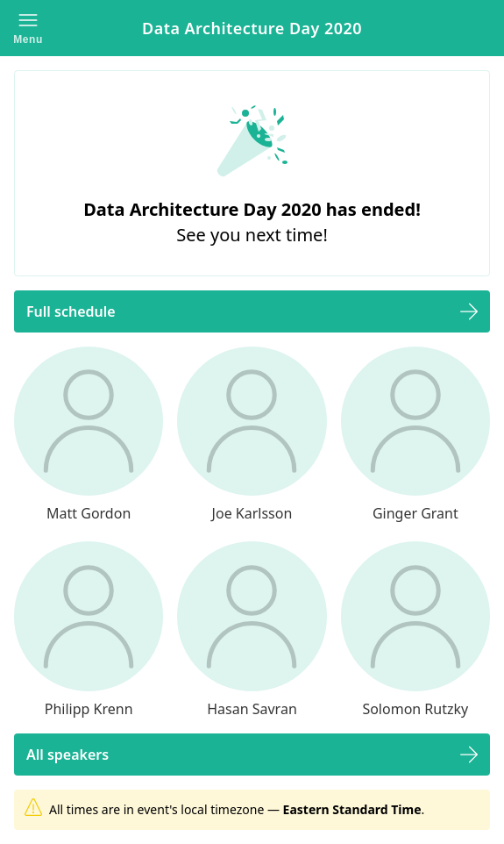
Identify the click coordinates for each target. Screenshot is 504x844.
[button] (28, 28)
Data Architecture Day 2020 (252, 28)
